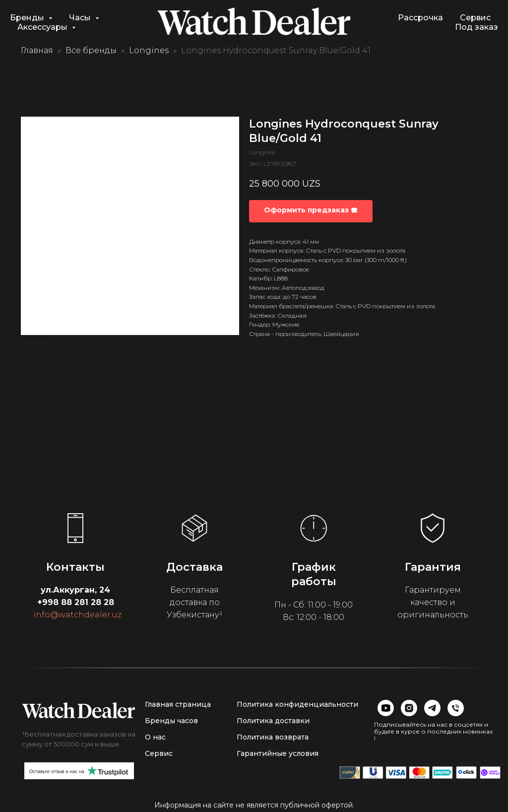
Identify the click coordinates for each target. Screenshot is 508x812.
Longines (149, 50)
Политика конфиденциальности (297, 704)
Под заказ (476, 27)
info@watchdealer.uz (77, 615)
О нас (155, 737)
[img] (79, 710)
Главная (37, 50)
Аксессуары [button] (43, 27)
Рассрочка (420, 18)
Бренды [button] (28, 18)
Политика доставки (273, 721)
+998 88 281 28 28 (76, 602)
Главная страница (178, 704)
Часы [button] (81, 18)
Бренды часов (171, 721)
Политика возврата (273, 737)
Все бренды (91, 50)
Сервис (475, 18)
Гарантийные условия (278, 753)
